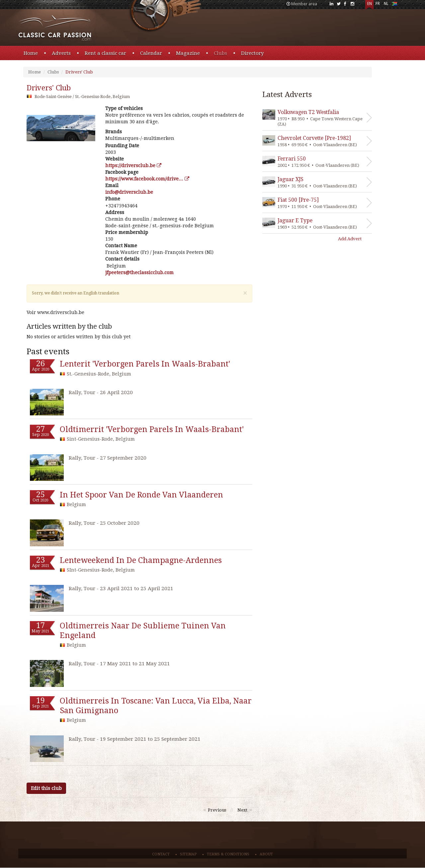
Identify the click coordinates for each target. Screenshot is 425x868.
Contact (161, 854)
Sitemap (188, 854)
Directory (252, 53)
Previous (217, 810)
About (266, 854)
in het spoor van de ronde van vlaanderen (141, 495)
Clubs (220, 53)
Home (31, 53)
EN (370, 4)
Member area (304, 4)
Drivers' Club (79, 72)
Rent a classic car (105, 53)
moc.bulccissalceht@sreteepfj (139, 272)
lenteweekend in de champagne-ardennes (141, 560)
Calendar (151, 53)
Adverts (61, 53)
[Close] (245, 293)
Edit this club (46, 788)
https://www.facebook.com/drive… (147, 179)
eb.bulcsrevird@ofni (129, 192)
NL (386, 4)
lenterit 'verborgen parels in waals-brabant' (145, 364)
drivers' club (49, 88)
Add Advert (350, 239)
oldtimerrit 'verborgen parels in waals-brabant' (152, 429)
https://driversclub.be (133, 165)
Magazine (188, 53)
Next (242, 810)
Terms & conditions (228, 854)
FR (378, 4)
